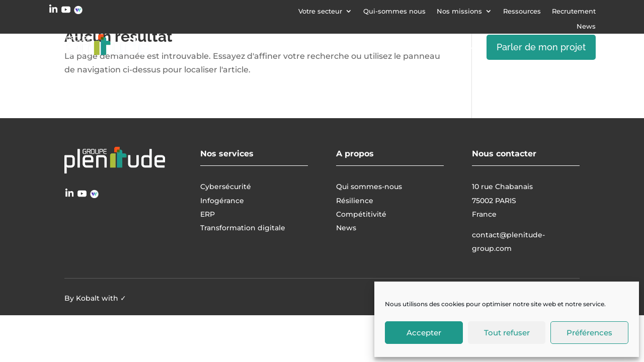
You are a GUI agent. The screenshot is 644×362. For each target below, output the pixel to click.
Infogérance (286, 47)
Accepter (424, 333)
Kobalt (88, 298)
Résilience (355, 201)
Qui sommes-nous (369, 187)
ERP (457, 47)
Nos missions (459, 11)
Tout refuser (507, 333)
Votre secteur (320, 11)
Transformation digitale (385, 47)
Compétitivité (361, 214)
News (586, 26)
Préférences (589, 333)
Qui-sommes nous (394, 11)
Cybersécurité (209, 47)
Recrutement (574, 11)
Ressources (522, 11)
